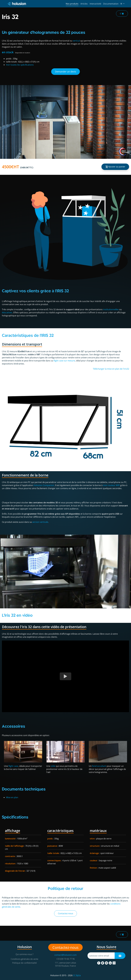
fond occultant (99, 766)
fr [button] (122, 4)
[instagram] (114, 962)
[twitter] (103, 962)
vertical (76, 41)
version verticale (40, 522)
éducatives (7, 313)
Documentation (111, 4)
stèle (53, 766)
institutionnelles (111, 309)
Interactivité (95, 4)
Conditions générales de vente (24, 959)
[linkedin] (111, 962)
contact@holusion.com (65, 955)
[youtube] (107, 962)
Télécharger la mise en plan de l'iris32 (111, 369)
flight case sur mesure (64, 361)
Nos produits (72, 4)
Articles (84, 4)
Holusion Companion (44, 485)
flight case (13, 766)
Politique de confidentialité (24, 963)
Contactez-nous (66, 913)
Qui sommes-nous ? (24, 954)
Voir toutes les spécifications (20, 65)
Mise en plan (12, 797)
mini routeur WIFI (111, 485)
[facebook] (99, 962)
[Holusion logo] (17, 4)
